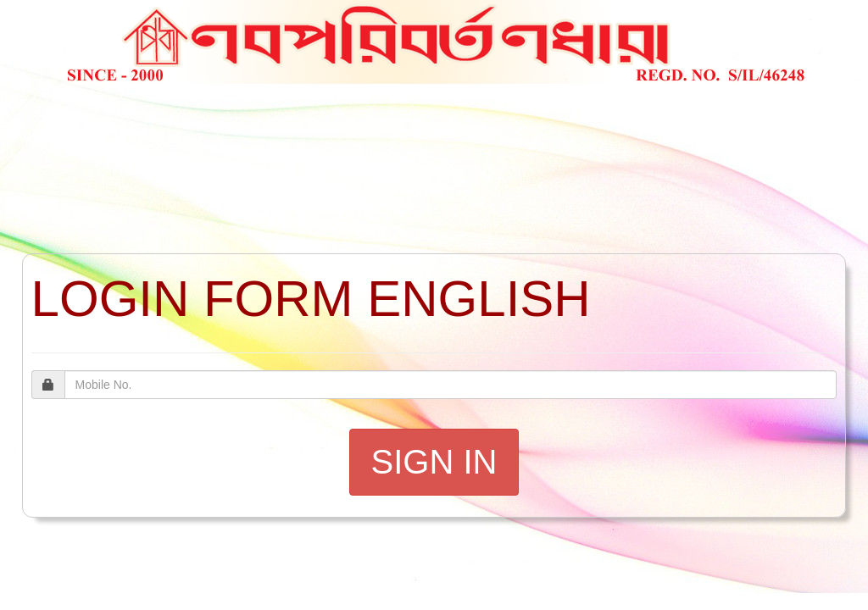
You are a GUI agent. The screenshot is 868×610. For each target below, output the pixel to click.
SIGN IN (434, 462)
